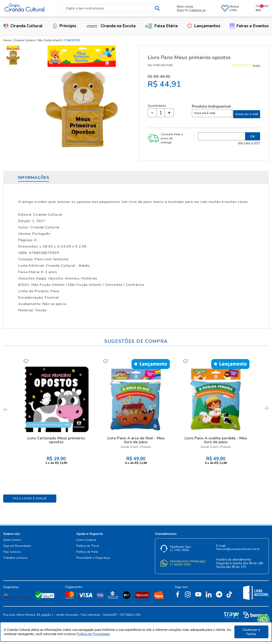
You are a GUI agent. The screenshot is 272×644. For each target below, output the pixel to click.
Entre (180, 10)
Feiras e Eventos (249, 26)
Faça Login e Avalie (30, 499)
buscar (157, 8)
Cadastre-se (198, 10)
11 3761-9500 (179, 550)
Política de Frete (87, 552)
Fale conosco (12, 552)
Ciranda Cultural (23, 26)
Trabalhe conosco (15, 558)
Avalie (256, 66)
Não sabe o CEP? (249, 143)
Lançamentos (204, 26)
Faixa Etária (161, 26)
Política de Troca (88, 546)
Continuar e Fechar (251, 632)
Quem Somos (12, 540)
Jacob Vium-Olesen (136, 447)
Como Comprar (86, 540)
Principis (64, 26)
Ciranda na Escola (110, 26)
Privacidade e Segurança (93, 558)
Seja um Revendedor (17, 546)
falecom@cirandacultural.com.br (238, 549)
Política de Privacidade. (93, 634)
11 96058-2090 (180, 565)
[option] (14, 55)
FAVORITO (26, 361)
